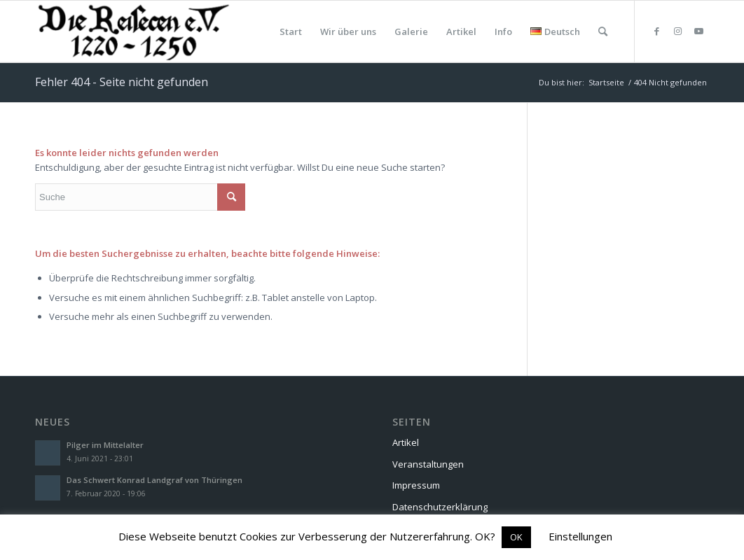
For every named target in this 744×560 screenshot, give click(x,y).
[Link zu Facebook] (656, 31)
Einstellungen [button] (580, 536)
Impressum (416, 485)
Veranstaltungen (428, 464)
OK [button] (516, 537)
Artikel (406, 442)
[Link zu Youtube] (698, 31)
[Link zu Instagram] (677, 31)
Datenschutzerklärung (440, 507)
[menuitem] (291, 31)
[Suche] (603, 31)
